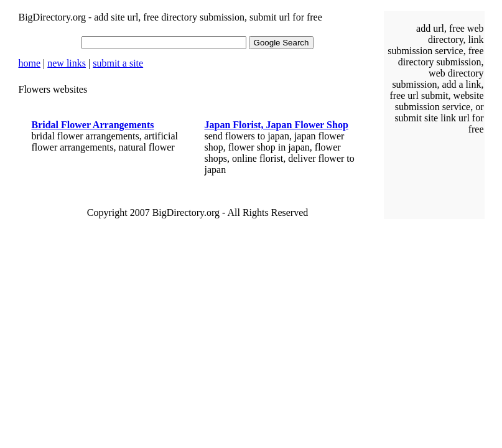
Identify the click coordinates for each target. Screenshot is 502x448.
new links (67, 63)
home (30, 63)
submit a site (118, 63)
